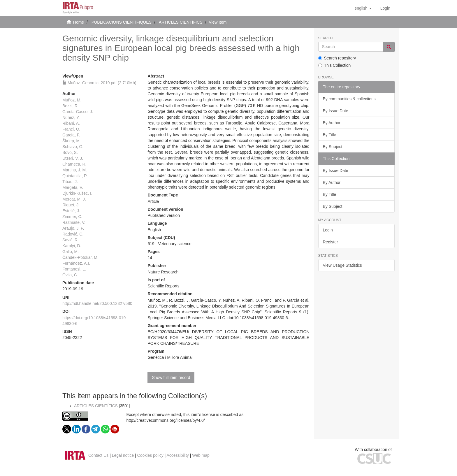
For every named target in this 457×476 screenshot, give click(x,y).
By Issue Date (336, 111)
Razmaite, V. (74, 222)
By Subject (333, 147)
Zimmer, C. (72, 217)
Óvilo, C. (70, 275)
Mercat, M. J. (74, 199)
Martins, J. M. (75, 170)
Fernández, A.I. (76, 263)
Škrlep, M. (72, 141)
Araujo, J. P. (73, 228)
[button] (363, 8)
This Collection (335, 65)
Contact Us (98, 455)
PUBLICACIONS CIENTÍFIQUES (122, 22)
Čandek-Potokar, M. (80, 257)
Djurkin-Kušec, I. (77, 193)
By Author (332, 123)
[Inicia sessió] (385, 8)
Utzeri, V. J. (73, 158)
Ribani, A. (71, 123)
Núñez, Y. (71, 117)
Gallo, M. (71, 252)
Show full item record (171, 377)
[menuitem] (385, 8)
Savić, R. (71, 240)
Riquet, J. (71, 205)
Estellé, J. (71, 211)
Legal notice (123, 455)
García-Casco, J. (78, 112)
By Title (330, 135)
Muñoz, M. (72, 100)
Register (331, 242)
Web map (201, 455)
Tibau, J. (70, 182)
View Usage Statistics (342, 265)
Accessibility (178, 455)
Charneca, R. (74, 164)
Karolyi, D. (72, 246)
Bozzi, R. (71, 106)
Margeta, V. (73, 187)
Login (328, 230)
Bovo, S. (70, 152)
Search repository (337, 58)
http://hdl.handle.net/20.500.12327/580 (97, 303)
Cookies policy (150, 455)
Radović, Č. (73, 234)
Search (326, 38)
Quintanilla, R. (75, 176)
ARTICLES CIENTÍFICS (181, 22)
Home (79, 22)
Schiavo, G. (73, 147)
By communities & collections (349, 99)
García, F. (71, 135)
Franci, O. (71, 129)
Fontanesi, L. (74, 269)
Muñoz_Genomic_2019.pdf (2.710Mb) (99, 83)
